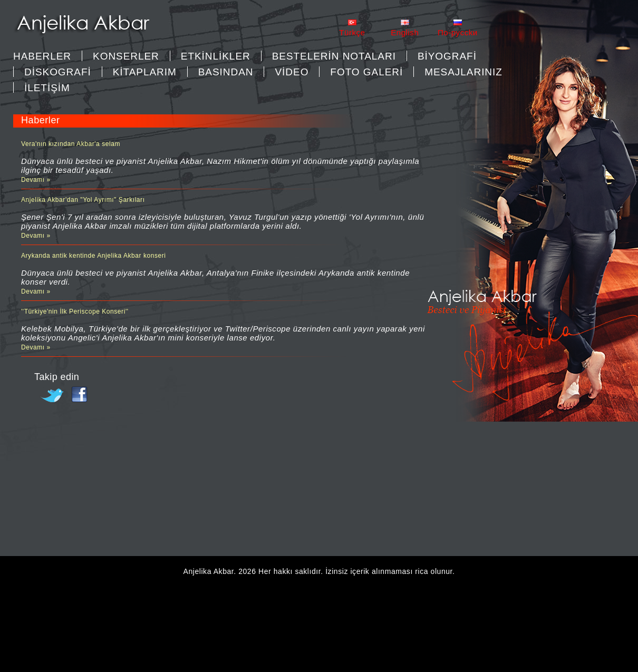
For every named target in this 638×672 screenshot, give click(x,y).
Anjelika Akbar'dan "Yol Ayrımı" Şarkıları (83, 200)
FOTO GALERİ (366, 72)
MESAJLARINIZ (463, 72)
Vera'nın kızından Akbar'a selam (71, 144)
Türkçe (352, 32)
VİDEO (292, 72)
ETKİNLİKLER (216, 56)
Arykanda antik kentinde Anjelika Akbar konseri (94, 256)
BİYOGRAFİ (447, 56)
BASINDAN (226, 72)
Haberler (42, 56)
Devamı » (36, 180)
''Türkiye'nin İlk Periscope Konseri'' (75, 311)
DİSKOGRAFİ (58, 72)
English (405, 32)
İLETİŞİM (47, 88)
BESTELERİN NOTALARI (334, 56)
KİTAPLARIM (145, 72)
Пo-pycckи (458, 32)
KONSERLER (126, 56)
